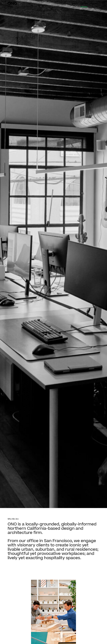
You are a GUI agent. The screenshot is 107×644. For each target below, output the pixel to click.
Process (95, 4)
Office (84, 4)
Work (75, 4)
